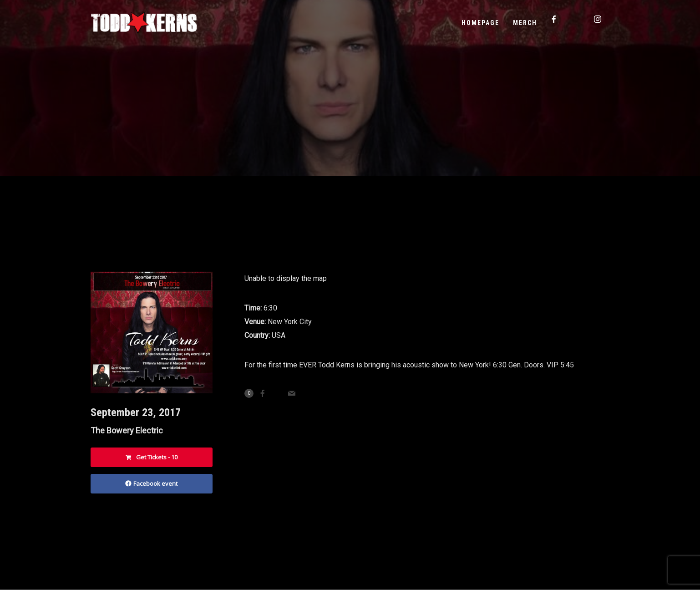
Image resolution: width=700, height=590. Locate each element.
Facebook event (151, 483)
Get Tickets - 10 (152, 457)
